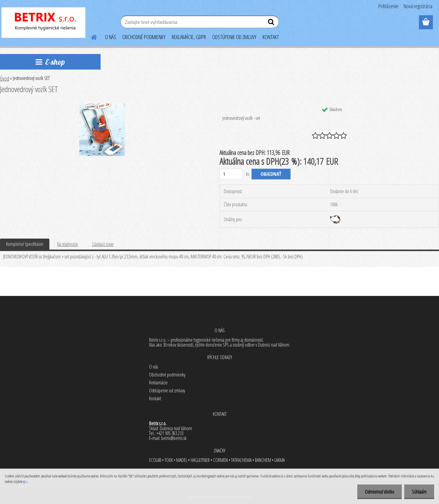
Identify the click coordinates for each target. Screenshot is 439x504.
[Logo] (43, 23)
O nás (153, 367)
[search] (272, 23)
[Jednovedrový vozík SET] (102, 106)
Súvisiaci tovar (103, 244)
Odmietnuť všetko (380, 492)
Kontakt (155, 398)
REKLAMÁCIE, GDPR (189, 37)
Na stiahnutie (68, 244)
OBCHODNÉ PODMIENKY (144, 37)
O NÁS (111, 37)
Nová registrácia (418, 6)
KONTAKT (271, 37)
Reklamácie (158, 383)
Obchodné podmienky (167, 375)
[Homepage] (90, 36)
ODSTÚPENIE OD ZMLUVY (234, 37)
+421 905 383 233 (170, 433)
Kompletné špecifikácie (25, 244)
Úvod (5, 78)
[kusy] (231, 174)
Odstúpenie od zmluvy (167, 391)
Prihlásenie (388, 6)
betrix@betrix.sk (174, 438)
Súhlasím (419, 492)
